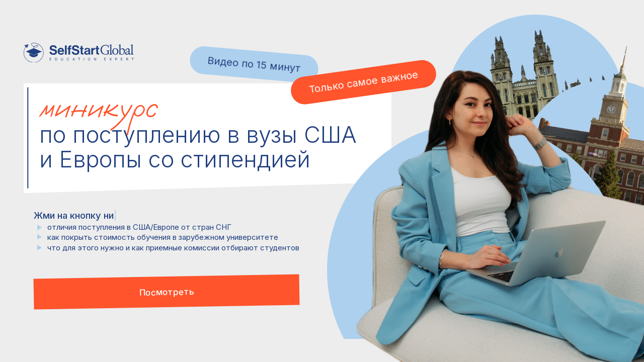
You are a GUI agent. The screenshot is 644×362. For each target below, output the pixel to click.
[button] (167, 292)
